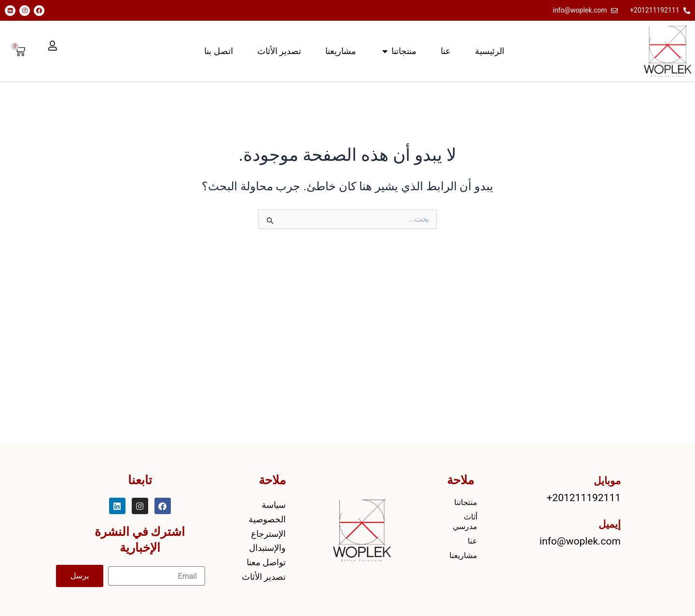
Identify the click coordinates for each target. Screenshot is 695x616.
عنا (473, 541)
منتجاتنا (466, 502)
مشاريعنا (463, 555)
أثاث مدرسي (465, 522)
